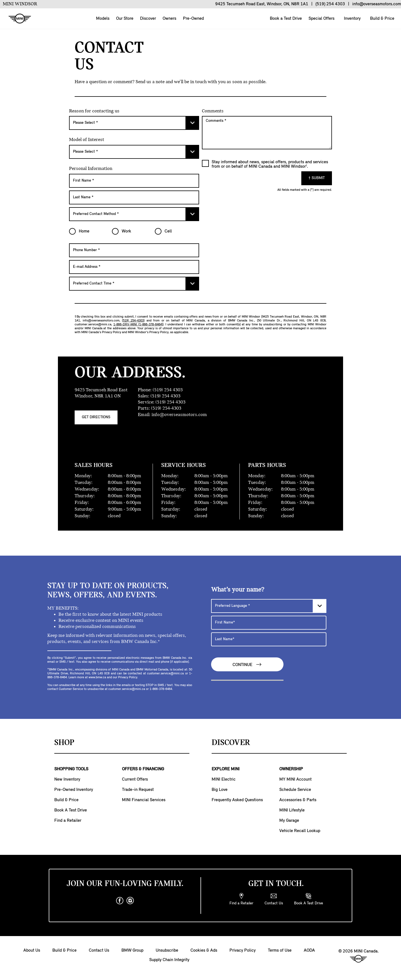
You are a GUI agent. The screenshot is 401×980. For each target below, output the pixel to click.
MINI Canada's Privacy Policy (101, 332)
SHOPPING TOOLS (71, 769)
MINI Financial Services (144, 800)
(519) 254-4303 (133, 321)
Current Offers (135, 779)
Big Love (220, 790)
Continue (247, 665)
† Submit (317, 178)
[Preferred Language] (269, 606)
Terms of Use (280, 951)
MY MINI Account (295, 779)
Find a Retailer (68, 821)
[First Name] (134, 181)
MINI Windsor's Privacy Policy (148, 332)
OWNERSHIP (291, 769)
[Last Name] (134, 197)
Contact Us (99, 951)
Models (103, 19)
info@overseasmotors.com (101, 321)
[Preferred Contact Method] (134, 214)
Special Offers (321, 19)
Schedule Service (295, 790)
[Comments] (267, 133)
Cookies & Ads (204, 951)
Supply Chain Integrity (169, 960)
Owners (169, 19)
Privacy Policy (243, 951)
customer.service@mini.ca (93, 325)
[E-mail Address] (134, 267)
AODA (309, 951)
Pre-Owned (193, 19)
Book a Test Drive (285, 19)
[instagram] (130, 901)
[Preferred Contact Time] (134, 284)
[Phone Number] (134, 250)
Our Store (125, 19)
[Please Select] (134, 123)
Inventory (352, 19)
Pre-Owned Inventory (74, 790)
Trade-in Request (138, 790)
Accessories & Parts (298, 800)
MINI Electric (224, 779)
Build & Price (382, 19)
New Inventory (67, 779)
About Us (32, 951)
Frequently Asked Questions (237, 800)
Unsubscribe (167, 951)
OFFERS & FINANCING (143, 769)
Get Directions (96, 417)
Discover (148, 19)
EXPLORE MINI (226, 769)
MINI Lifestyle (292, 810)
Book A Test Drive (71, 810)
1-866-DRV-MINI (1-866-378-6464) (138, 325)
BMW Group (132, 951)
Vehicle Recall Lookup (300, 831)
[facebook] (120, 901)
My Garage (289, 821)
